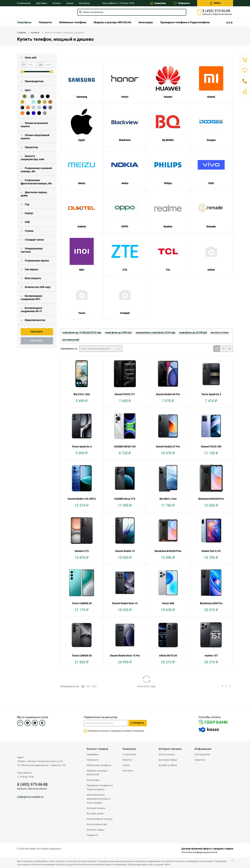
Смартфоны (24, 22)
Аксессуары (146, 22)
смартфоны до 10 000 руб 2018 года (82, 332)
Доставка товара (168, 760)
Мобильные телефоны (73, 22)
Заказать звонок (217, 14)
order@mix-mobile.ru (30, 797)
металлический (71, 340)
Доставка (42, 3)
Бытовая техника (96, 808)
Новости (127, 760)
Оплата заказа (167, 754)
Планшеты (45, 22)
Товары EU (92, 835)
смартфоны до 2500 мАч (118, 332)
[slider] (22, 72)
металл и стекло (220, 332)
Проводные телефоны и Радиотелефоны (185, 22)
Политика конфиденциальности (199, 852)
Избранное (182, 3)
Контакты (84, 3)
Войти (215, 3)
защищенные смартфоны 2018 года (155, 332)
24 (83, 686)
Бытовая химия (95, 813)
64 (88, 686)
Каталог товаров (97, 749)
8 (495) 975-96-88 (216, 11)
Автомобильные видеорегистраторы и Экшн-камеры (99, 799)
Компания (129, 749)
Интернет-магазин (170, 749)
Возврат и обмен (168, 765)
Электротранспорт (97, 824)
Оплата (57, 3)
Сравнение (158, 3)
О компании (24, 3)
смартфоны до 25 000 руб (193, 332)
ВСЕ (94, 686)
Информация (203, 749)
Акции (70, 3)
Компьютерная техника (100, 819)
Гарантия (200, 760)
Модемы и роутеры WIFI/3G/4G (112, 22)
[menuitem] (24, 22)
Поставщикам (202, 754)
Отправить (138, 723)
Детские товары (96, 830)
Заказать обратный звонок (32, 789)
